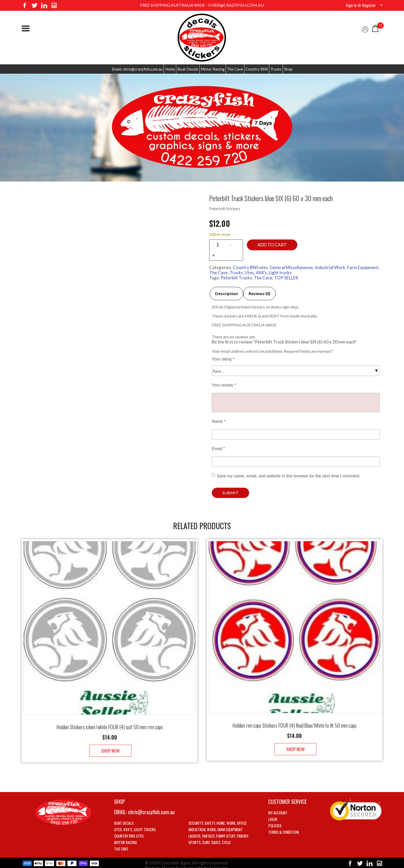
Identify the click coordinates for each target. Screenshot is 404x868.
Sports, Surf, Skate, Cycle (210, 837)
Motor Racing (213, 69)
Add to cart (272, 245)
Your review (224, 385)
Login (273, 814)
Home (170, 69)
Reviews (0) (259, 293)
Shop (288, 69)
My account (278, 807)
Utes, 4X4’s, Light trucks (135, 824)
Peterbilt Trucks (236, 278)
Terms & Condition (284, 827)
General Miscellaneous (291, 267)
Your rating (223, 359)
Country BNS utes (250, 267)
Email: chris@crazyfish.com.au (137, 69)
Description (226, 293)
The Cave (235, 69)
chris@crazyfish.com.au (151, 807)
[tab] (226, 294)
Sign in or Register (361, 5)
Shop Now (110, 746)
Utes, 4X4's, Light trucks (268, 273)
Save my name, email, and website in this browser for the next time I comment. (289, 476)
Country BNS (257, 69)
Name (219, 421)
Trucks (276, 69)
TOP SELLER (286, 278)
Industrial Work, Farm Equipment (347, 267)
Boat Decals (188, 69)
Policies (275, 820)
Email (218, 449)
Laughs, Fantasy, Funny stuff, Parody (218, 831)
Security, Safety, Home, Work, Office (217, 818)
